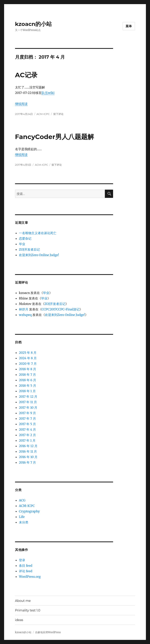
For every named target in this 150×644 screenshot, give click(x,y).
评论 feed (26, 571)
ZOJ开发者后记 (29, 249)
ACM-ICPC (43, 114)
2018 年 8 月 (28, 369)
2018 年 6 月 (28, 380)
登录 (22, 560)
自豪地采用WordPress (48, 632)
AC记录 (26, 75)
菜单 (129, 26)
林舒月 (24, 309)
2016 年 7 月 (28, 462)
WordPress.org (30, 577)
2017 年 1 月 (27, 440)
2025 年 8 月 (28, 353)
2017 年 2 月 (27, 435)
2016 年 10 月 (28, 457)
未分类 (24, 522)
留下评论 (58, 114)
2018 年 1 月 (27, 391)
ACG (22, 500)
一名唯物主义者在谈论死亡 (38, 233)
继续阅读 (21, 104)
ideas (19, 620)
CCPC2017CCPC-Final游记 (61, 309)
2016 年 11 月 (28, 451)
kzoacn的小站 (33, 24)
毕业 (22, 244)
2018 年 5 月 (28, 386)
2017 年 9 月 (27, 413)
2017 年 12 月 (28, 397)
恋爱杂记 (25, 238)
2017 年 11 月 (28, 402)
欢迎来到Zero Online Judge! (39, 255)
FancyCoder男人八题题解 (54, 137)
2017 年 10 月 (28, 408)
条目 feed (26, 566)
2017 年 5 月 (27, 424)
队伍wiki (48, 93)
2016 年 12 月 (28, 446)
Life (22, 517)
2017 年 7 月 (27, 418)
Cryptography (29, 511)
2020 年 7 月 (28, 364)
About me (23, 601)
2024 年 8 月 (28, 358)
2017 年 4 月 (28, 429)
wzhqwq (25, 315)
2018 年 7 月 (28, 375)
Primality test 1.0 (28, 610)
